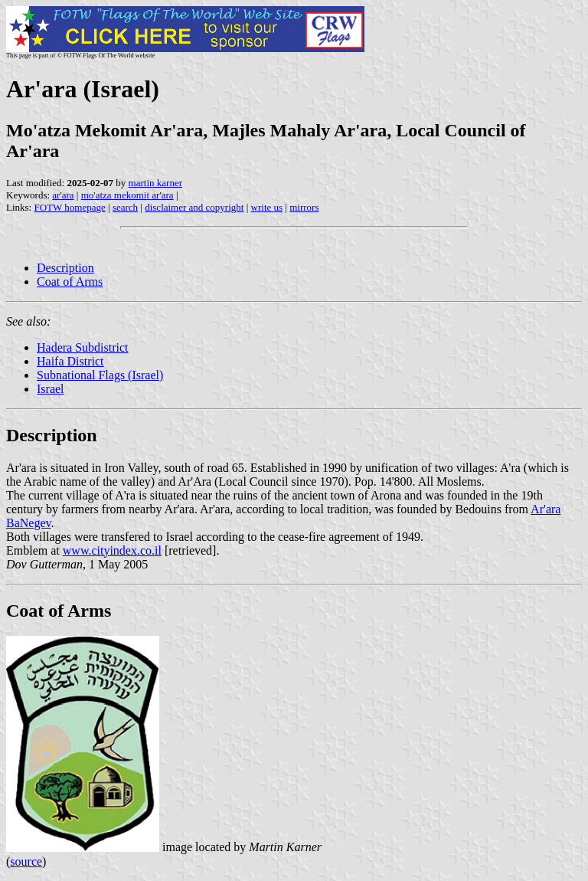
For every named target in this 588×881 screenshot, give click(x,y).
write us (267, 207)
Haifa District (70, 361)
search (125, 207)
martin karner (155, 183)
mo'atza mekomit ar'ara (127, 195)
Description (65, 268)
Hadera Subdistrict (83, 347)
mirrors (304, 207)
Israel (51, 389)
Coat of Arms (70, 282)
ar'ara (63, 195)
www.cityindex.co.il (112, 550)
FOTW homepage (69, 207)
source (26, 861)
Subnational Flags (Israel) (100, 375)
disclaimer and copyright (194, 207)
